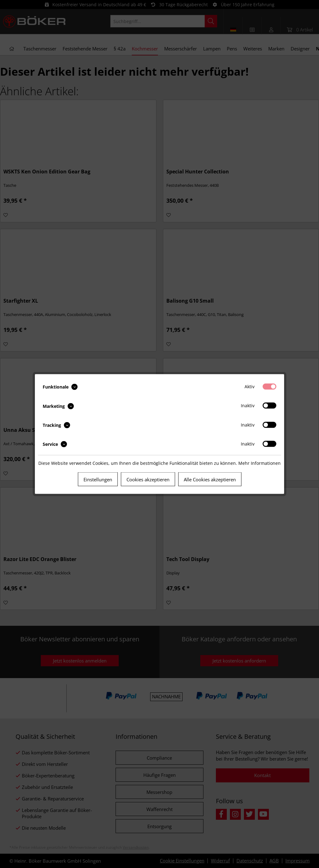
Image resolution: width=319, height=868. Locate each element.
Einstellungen (98, 479)
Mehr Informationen (259, 463)
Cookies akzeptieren (148, 479)
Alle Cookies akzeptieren (210, 479)
